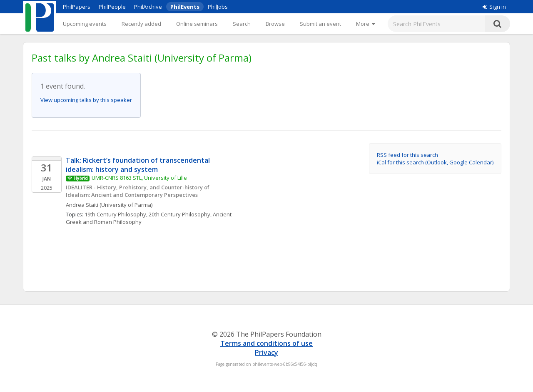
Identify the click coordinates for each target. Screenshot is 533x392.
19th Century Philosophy (115, 214)
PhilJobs (218, 7)
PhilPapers (77, 7)
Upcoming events (85, 24)
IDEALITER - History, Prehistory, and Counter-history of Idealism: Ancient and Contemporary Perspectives (138, 191)
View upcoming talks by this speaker (86, 100)
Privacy (266, 352)
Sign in (494, 7)
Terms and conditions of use (266, 343)
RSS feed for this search (407, 155)
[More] (365, 24)
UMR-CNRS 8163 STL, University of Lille (139, 178)
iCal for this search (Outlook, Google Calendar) (435, 162)
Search (242, 24)
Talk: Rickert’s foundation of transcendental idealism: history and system (139, 165)
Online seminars (197, 24)
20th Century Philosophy (179, 214)
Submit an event (320, 24)
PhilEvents (185, 7)
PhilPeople (112, 7)
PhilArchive (148, 7)
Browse (275, 24)
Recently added (141, 24)
